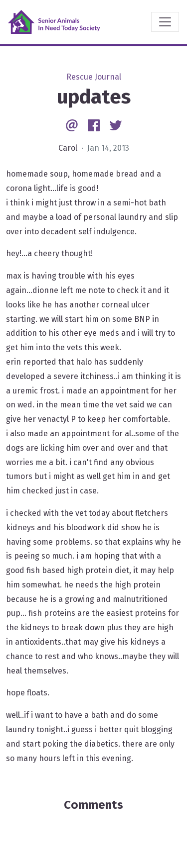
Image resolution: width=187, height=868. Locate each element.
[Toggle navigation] (165, 22)
